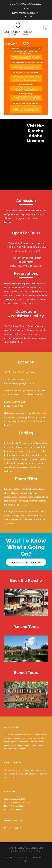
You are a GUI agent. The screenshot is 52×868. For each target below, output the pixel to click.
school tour (12, 300)
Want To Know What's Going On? (26, 547)
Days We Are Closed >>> (26, 13)
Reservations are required (17, 284)
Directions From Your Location (22, 372)
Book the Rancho (26, 580)
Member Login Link (13, 828)
